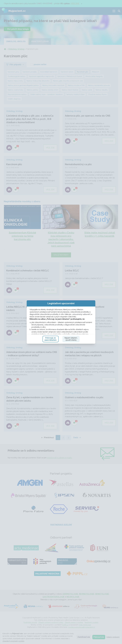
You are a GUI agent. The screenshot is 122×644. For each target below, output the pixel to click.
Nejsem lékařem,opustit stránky (71, 362)
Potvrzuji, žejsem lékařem (51, 362)
